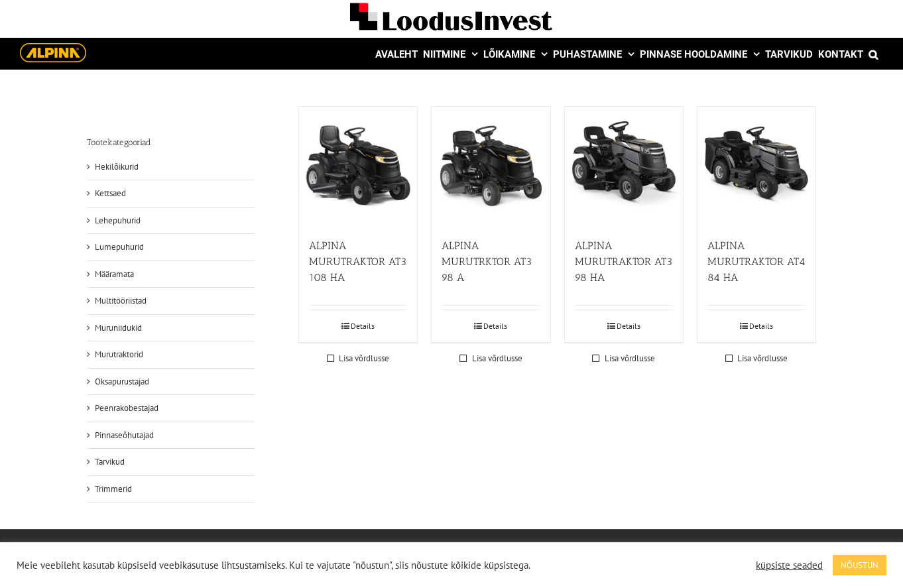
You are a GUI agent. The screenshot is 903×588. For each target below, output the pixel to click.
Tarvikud (110, 462)
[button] (873, 53)
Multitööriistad (121, 301)
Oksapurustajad (122, 382)
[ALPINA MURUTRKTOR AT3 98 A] (491, 166)
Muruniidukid (118, 328)
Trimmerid (113, 489)
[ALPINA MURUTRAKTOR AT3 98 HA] (624, 166)
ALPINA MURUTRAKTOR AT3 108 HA (358, 262)
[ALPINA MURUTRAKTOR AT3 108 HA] (358, 166)
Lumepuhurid (119, 247)
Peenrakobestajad (127, 408)
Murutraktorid (119, 354)
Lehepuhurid (118, 220)
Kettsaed (110, 193)
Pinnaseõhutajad (124, 435)
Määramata (114, 274)
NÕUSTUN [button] (860, 565)
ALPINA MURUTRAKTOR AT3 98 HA (624, 262)
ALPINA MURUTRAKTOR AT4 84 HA (756, 262)
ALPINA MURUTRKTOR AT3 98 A (487, 262)
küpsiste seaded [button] (789, 565)
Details (363, 326)
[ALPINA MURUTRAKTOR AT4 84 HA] (756, 166)
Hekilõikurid (117, 167)
